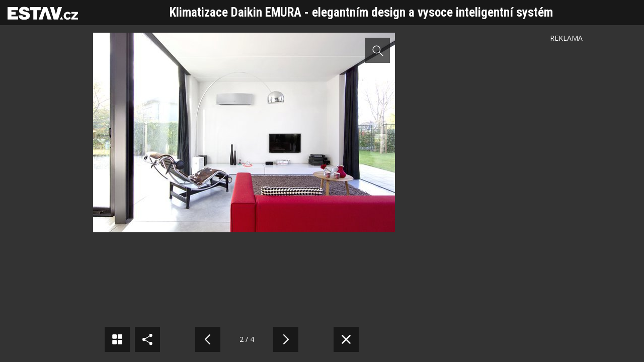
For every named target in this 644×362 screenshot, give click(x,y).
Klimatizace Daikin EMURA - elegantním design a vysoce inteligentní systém (361, 12)
